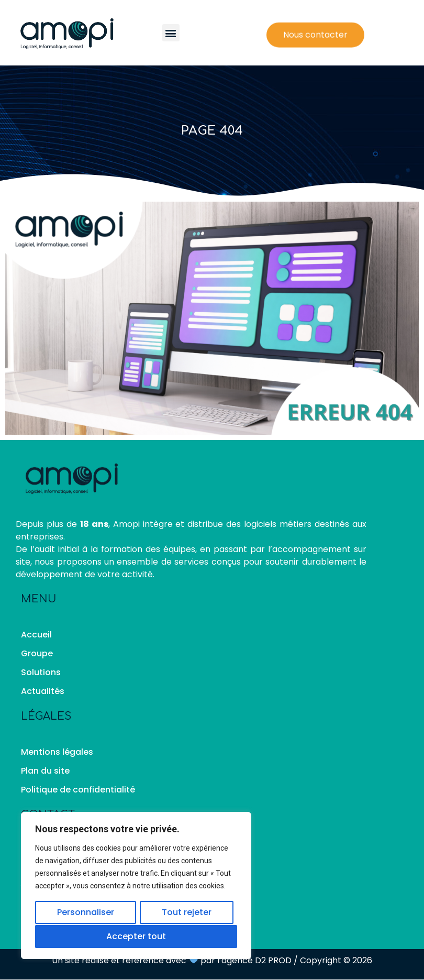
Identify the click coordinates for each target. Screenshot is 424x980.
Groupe (37, 653)
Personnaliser (86, 913)
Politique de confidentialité (78, 790)
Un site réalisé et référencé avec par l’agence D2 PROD (171, 960)
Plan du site (45, 771)
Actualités (43, 691)
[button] (171, 33)
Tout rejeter (187, 913)
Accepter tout (136, 936)
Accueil (36, 635)
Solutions (41, 672)
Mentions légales (57, 752)
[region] (136, 886)
